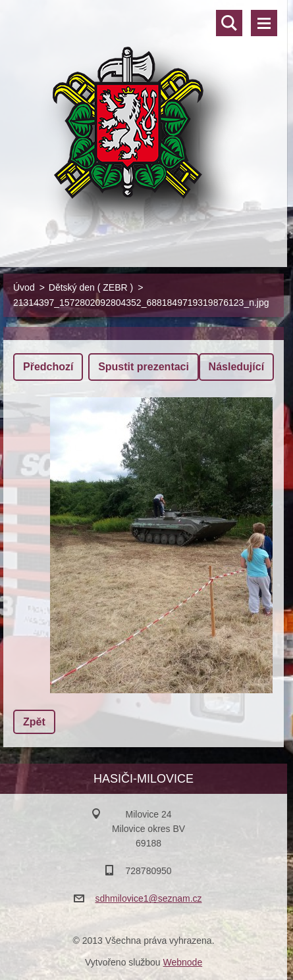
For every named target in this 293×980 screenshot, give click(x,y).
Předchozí (48, 367)
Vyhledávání (229, 23)
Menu (264, 23)
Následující (236, 367)
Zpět (34, 722)
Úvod (24, 287)
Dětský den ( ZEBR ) (91, 287)
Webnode (182, 962)
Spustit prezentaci (144, 367)
